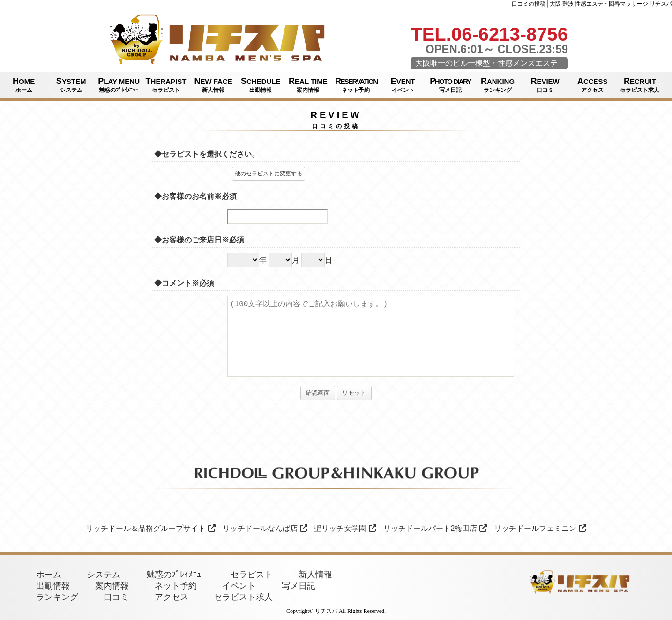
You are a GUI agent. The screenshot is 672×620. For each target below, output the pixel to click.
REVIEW (545, 85)
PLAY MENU (119, 85)
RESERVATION (356, 85)
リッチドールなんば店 (265, 528)
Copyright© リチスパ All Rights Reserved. (336, 611)
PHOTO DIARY (450, 85)
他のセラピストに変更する (269, 174)
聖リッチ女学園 (345, 528)
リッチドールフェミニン (540, 528)
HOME (24, 85)
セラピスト (252, 575)
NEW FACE (213, 85)
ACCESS (593, 85)
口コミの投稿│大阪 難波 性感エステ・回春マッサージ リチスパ (592, 4)
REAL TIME (308, 85)
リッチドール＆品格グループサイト (151, 528)
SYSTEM (71, 85)
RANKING (497, 85)
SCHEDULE (261, 85)
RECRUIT (640, 85)
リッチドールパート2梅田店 (435, 528)
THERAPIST (166, 85)
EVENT (403, 85)
